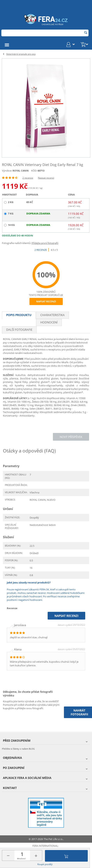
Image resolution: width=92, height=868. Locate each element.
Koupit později (45, 864)
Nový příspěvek (71, 437)
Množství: (21, 859)
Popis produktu (19, 315)
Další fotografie (19, 330)
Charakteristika (52, 315)
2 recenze (28, 178)
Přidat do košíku (66, 856)
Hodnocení (49, 322)
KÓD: (34, 171)
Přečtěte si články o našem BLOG (18, 749)
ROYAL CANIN (21, 171)
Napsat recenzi (46, 178)
